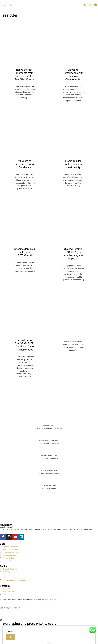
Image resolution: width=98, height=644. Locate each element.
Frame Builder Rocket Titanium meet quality (73, 164)
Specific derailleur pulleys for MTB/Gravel (25, 252)
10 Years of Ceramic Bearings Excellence (25, 164)
